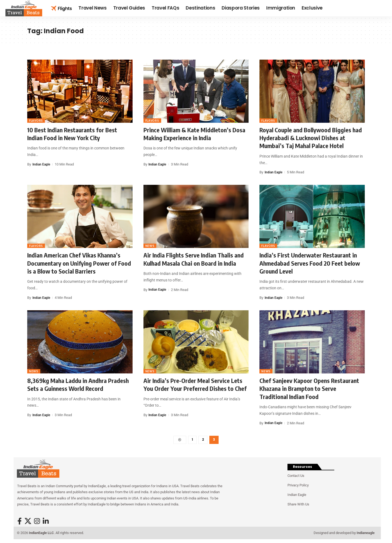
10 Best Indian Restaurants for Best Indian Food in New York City (72, 134)
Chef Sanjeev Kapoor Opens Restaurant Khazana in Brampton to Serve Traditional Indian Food (309, 389)
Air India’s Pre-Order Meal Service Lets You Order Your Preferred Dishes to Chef (195, 384)
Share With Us (298, 505)
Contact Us (296, 477)
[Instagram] (37, 522)
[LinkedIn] (46, 522)
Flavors (36, 121)
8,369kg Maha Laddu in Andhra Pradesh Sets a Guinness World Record (78, 384)
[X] (28, 522)
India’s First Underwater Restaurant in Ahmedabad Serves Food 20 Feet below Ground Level (310, 263)
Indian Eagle (42, 164)
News (150, 246)
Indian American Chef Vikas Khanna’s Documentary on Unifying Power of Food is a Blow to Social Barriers (79, 263)
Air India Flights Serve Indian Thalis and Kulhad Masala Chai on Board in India (194, 259)
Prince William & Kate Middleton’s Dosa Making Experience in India (194, 134)
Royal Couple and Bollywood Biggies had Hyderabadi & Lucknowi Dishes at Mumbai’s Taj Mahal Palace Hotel (311, 138)
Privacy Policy (298, 486)
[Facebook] (20, 522)
